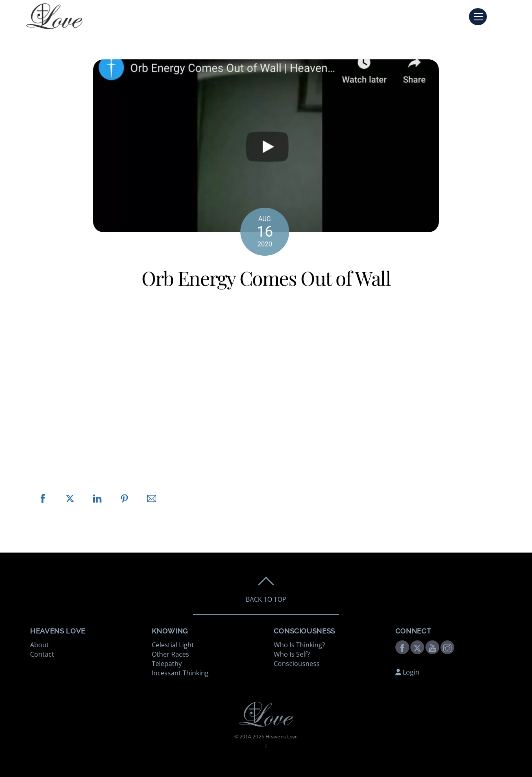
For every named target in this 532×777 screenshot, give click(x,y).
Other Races (170, 654)
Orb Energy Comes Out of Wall (266, 278)
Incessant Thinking (180, 673)
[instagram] (447, 647)
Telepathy (167, 664)
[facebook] (402, 647)
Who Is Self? (292, 654)
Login (407, 672)
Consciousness (297, 664)
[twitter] (417, 647)
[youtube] (432, 647)
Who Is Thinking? (299, 645)
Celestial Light (173, 645)
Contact (42, 654)
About (39, 645)
